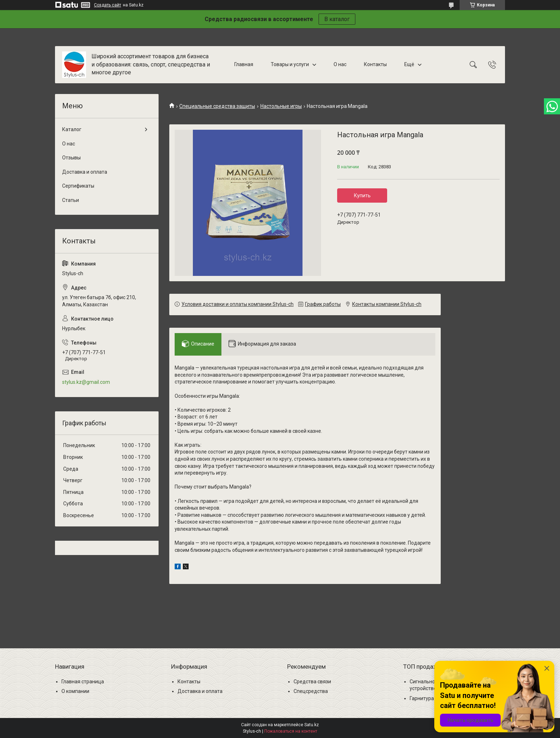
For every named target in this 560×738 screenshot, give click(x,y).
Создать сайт (107, 5)
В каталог (337, 19)
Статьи (71, 200)
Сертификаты (78, 186)
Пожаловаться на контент (291, 731)
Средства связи (312, 682)
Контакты (375, 64)
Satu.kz (312, 725)
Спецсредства (311, 691)
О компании (75, 691)
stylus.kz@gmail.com (86, 382)
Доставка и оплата (85, 172)
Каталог (72, 129)
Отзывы (71, 158)
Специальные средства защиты (217, 106)
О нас (340, 64)
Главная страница (83, 682)
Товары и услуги (290, 64)
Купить (362, 195)
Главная (244, 64)
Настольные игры (281, 106)
